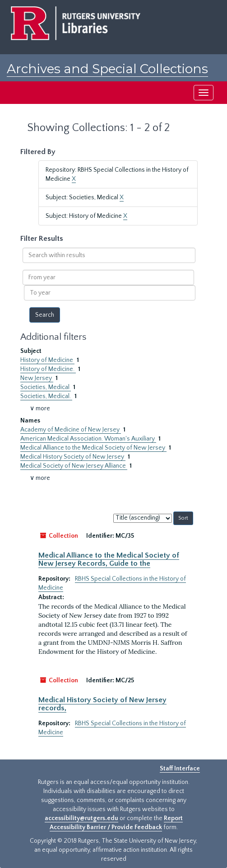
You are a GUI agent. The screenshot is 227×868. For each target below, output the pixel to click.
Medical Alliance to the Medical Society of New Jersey (93, 448)
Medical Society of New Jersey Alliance (74, 466)
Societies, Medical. (46, 396)
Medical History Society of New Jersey (73, 457)
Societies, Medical (46, 387)
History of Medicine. (48, 369)
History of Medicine (47, 360)
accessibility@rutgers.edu (81, 818)
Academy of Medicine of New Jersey (71, 430)
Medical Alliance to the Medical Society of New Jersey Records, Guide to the (109, 559)
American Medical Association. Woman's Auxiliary (88, 439)
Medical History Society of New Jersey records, (102, 704)
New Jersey (37, 378)
